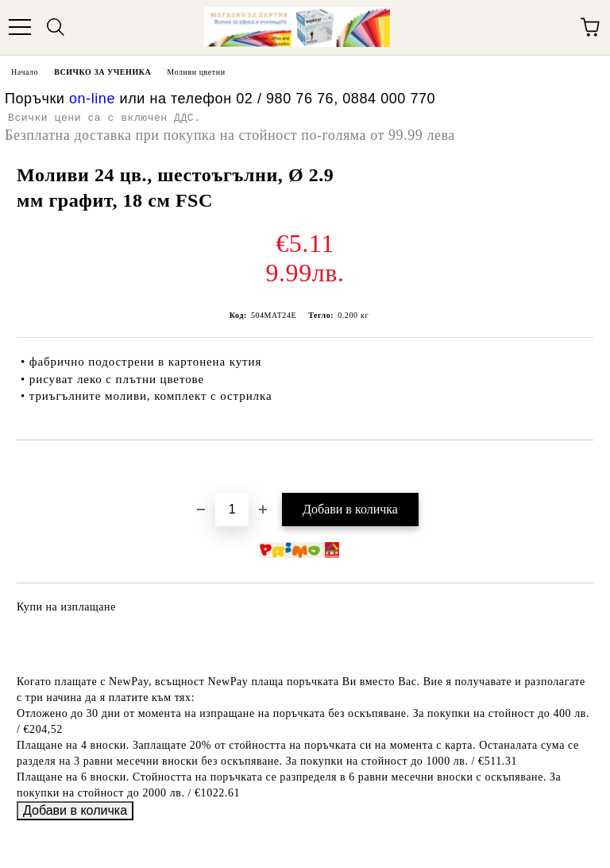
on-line (92, 99)
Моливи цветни (196, 72)
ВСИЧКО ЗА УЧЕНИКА (102, 72)
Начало (25, 72)
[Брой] (232, 510)
